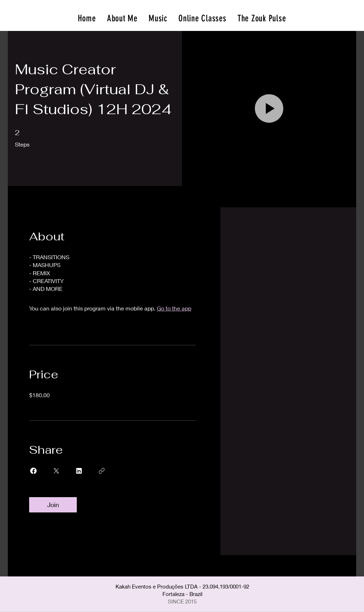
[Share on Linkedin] (79, 471)
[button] (269, 108)
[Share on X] (56, 471)
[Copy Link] (102, 471)
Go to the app (174, 308)
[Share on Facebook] (33, 471)
